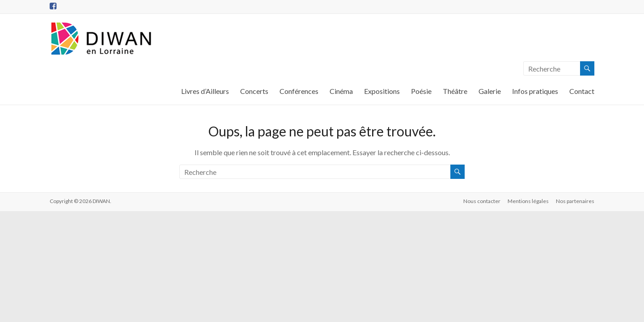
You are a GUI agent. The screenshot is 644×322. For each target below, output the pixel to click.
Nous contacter (482, 201)
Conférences (299, 91)
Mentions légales (528, 201)
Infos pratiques (535, 91)
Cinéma (341, 91)
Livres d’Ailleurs (205, 91)
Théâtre (455, 91)
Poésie (421, 91)
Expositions (382, 91)
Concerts (254, 91)
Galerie (490, 91)
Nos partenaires (575, 201)
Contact (582, 91)
